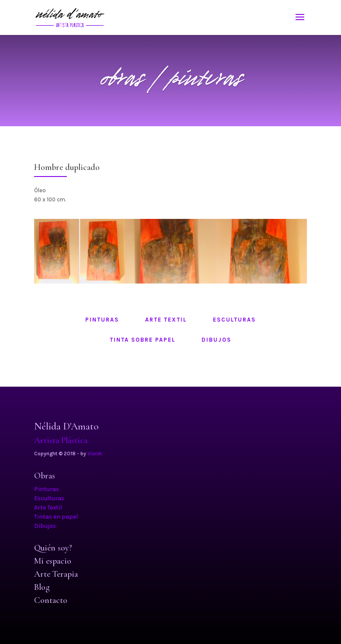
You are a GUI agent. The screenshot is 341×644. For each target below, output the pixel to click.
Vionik (95, 454)
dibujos (216, 340)
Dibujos (45, 526)
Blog (42, 587)
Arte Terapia (56, 574)
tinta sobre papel (143, 340)
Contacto (51, 600)
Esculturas (49, 498)
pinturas (102, 320)
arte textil (166, 320)
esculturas (234, 320)
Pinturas (47, 489)
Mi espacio (53, 561)
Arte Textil (48, 507)
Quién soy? (53, 548)
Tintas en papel (56, 517)
